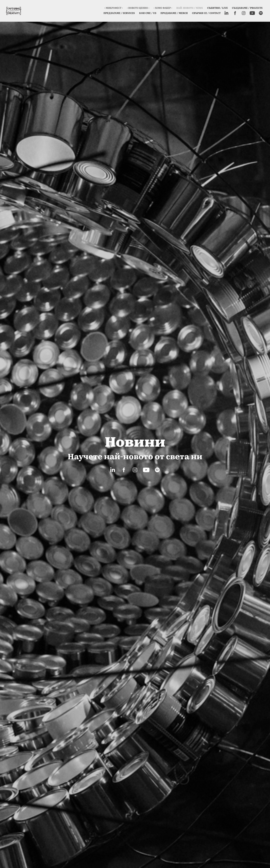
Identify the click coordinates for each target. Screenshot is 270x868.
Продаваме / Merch (174, 13)
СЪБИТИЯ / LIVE (217, 8)
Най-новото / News (190, 8)
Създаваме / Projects (247, 8)
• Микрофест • (114, 8)
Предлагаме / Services (119, 13)
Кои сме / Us (148, 13)
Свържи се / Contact (206, 13)
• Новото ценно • (138, 8)
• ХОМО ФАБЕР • (163, 8)
